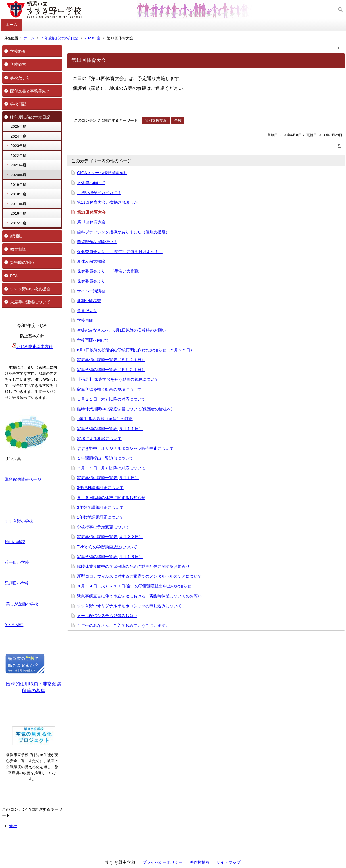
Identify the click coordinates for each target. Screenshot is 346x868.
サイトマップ (228, 862)
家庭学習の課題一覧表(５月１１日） (110, 429)
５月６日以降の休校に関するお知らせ (111, 498)
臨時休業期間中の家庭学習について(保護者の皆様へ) (125, 409)
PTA (14, 276)
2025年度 (19, 126)
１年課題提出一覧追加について (105, 458)
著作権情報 (200, 862)
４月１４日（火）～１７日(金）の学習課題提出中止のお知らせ (134, 586)
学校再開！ (87, 320)
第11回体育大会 (91, 222)
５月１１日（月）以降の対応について (111, 468)
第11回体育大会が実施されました (107, 202)
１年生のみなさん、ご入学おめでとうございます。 (123, 625)
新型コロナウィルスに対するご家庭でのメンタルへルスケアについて (139, 576)
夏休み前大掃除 (91, 261)
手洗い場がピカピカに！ (99, 193)
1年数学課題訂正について (100, 517)
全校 (13, 826)
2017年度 (19, 204)
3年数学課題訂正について (100, 507)
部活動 (16, 236)
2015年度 (19, 223)
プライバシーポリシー (163, 862)
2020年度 (92, 38)
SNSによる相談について (99, 439)
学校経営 (18, 64)
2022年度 (19, 156)
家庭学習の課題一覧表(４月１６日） (110, 557)
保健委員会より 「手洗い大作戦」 (110, 271)
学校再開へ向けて (93, 340)
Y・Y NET (14, 625)
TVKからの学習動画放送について (107, 547)
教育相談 (18, 249)
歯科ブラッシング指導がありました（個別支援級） (123, 232)
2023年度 (19, 146)
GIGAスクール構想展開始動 (102, 173)
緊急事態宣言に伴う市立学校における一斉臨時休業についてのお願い (139, 596)
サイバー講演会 (91, 291)
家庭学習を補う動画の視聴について (109, 389)
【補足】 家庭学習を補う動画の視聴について (118, 379)
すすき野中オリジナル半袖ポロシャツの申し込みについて (129, 606)
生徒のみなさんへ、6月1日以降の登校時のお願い (122, 330)
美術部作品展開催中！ (97, 242)
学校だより (20, 78)
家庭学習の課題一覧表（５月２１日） (111, 360)
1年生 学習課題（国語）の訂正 (105, 419)
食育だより (87, 311)
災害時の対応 (22, 262)
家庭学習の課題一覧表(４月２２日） (110, 537)
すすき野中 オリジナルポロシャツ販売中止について (125, 448)
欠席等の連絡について (30, 302)
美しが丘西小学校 (22, 604)
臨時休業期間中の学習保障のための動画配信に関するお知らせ (133, 566)
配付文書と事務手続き (30, 91)
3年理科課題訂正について (100, 488)
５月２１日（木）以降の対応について (111, 399)
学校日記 (18, 104)
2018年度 (19, 194)
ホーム (11, 25)
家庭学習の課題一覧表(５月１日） (108, 478)
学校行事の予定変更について (103, 527)
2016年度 (19, 213)
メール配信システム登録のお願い (107, 616)
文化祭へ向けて (91, 183)
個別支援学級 (156, 120)
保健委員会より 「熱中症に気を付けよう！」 (120, 252)
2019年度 (19, 185)
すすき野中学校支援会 (30, 289)
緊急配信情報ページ (23, 479)
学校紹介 (18, 51)
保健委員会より (91, 281)
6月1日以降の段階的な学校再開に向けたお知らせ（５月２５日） (136, 350)
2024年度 (19, 136)
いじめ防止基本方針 (32, 347)
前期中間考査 (89, 301)
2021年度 (19, 165)
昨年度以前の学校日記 (59, 38)
